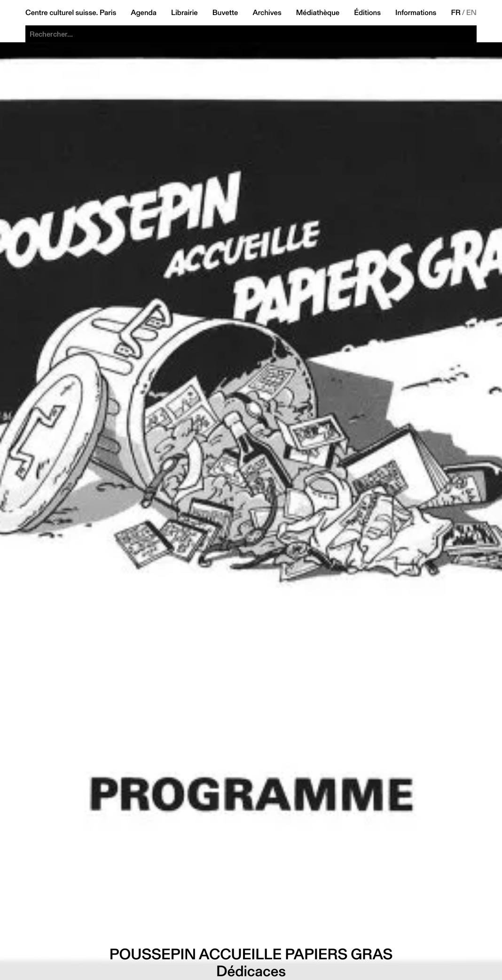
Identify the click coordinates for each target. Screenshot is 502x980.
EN (471, 13)
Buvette (225, 13)
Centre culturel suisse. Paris (71, 13)
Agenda (144, 13)
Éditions (367, 13)
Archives (267, 13)
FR (456, 13)
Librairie (184, 13)
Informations (416, 13)
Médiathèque (318, 13)
